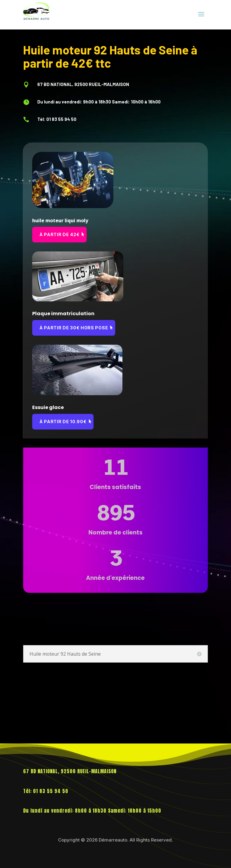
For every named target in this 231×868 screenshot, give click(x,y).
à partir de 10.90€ (63, 422)
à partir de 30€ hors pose (74, 328)
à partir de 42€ (60, 234)
